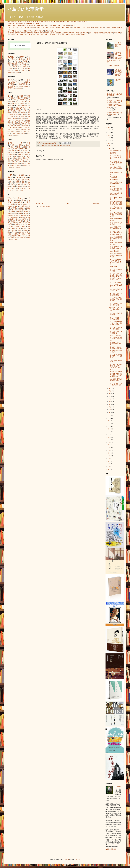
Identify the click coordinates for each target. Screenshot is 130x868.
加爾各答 (10, 130)
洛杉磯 (9, 128)
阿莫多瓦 (10, 215)
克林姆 (15, 223)
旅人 (73, 33)
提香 (11, 225)
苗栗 (24, 187)
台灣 (49, 146)
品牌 (64, 33)
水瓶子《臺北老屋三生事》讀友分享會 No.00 (115, 309)
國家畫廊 (68, 27)
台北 (9, 31)
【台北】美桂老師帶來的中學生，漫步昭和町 (115, 209)
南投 (19, 187)
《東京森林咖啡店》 (115, 180)
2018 (109, 418)
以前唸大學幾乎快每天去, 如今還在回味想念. (115, 114)
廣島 (12, 105)
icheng (9, 223)
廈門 (23, 120)
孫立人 (28, 223)
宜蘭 (9, 179)
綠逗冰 (53, 22)
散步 (10, 80)
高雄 (23, 181)
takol (29, 227)
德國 (24, 147)
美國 (28, 143)
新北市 (21, 96)
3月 (110, 407)
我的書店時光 (11, 88)
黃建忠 (28, 217)
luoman (67, 860)
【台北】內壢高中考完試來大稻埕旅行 (115, 183)
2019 (109, 416)
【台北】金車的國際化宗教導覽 (115, 270)
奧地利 (12, 151)
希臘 (15, 152)
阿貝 (19, 204)
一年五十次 (24, 70)
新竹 (29, 179)
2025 (109, 130)
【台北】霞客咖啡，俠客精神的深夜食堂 (115, 248)
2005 (109, 453)
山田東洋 (13, 230)
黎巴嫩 (24, 25)
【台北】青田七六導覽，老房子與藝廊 (115, 228)
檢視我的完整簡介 (111, 849)
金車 (58, 146)
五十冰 (18, 72)
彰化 (13, 189)
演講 (29, 22)
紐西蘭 (19, 167)
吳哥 (33, 27)
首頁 (85, 22)
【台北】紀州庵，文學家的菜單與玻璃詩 (115, 384)
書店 (61, 33)
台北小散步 (19, 88)
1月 (110, 412)
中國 (12, 147)
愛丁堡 (24, 133)
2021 (109, 140)
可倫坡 (13, 133)
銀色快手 (22, 238)
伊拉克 (14, 167)
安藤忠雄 (22, 210)
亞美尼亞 (39, 25)
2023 (109, 135)
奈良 (25, 27)
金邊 (27, 118)
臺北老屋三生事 (20, 24)
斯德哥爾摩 (25, 126)
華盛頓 (16, 131)
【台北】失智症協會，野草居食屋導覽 (115, 318)
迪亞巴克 (22, 118)
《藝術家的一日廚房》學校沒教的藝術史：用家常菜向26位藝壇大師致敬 (115, 350)
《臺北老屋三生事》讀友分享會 (115, 314)
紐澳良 (15, 128)
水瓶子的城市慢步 (26, 9)
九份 (40, 31)
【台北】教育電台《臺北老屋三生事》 (115, 190)
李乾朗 (9, 234)
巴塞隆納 (108, 27)
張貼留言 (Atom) (45, 207)
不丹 (48, 25)
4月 (110, 404)
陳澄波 (78, 35)
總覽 (9, 22)
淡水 (12, 183)
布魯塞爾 (17, 124)
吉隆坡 (19, 130)
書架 (21, 59)
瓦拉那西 (12, 115)
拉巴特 (29, 133)
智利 (73, 25)
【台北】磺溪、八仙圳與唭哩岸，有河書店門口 (115, 356)
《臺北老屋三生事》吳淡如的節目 (115, 290)
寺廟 (52, 146)
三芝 (15, 190)
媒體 (37, 22)
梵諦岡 (21, 156)
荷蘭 (17, 160)
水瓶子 (20, 22)
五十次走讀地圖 (12, 63)
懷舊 (55, 33)
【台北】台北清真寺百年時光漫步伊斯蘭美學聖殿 (115, 255)
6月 (110, 399)
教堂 (61, 146)
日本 (21, 143)
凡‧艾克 (15, 232)
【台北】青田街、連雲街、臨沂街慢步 (115, 304)
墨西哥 (24, 164)
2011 (109, 437)
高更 (50, 35)
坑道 (47, 33)
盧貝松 (24, 219)
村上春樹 (12, 228)
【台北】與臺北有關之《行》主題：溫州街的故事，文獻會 (115, 323)
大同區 (19, 31)
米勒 (38, 35)
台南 (43, 31)
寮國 (27, 156)
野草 (68, 22)
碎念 (13, 59)
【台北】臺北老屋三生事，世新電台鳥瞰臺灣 (115, 169)
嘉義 (14, 187)
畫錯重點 (16, 70)
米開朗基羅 (15, 35)
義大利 (28, 145)
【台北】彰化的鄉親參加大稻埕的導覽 (115, 328)
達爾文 (17, 227)
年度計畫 (47, 22)
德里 (24, 115)
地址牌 (25, 61)
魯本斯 (33, 35)
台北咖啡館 (11, 33)
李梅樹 (19, 230)
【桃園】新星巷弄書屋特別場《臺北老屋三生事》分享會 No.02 (115, 203)
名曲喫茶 (23, 33)
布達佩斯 (17, 120)
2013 (109, 432)
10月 (111, 388)
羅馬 (47, 27)
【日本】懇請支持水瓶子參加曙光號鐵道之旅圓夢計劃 (118, 73)
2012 (109, 434)
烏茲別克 (19, 166)
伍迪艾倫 (95, 33)
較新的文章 (40, 204)
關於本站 (14, 22)
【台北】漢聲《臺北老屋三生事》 (115, 244)
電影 (90, 33)
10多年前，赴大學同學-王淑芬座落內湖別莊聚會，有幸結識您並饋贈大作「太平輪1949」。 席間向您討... (115, 104)
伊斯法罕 (27, 128)
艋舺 (25, 185)
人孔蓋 (22, 69)
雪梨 (16, 135)
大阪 (11, 109)
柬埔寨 (15, 149)
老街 (50, 33)
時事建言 (14, 82)
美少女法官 (17, 225)
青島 (25, 131)
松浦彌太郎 (17, 234)
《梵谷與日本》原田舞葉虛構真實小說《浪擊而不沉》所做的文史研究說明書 (115, 374)
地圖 (58, 22)
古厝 (52, 33)
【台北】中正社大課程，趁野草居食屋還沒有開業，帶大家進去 (115, 338)
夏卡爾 (62, 35)
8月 (110, 394)
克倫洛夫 (10, 120)
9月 (110, 391)
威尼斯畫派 (117, 33)
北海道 (65, 25)
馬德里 (102, 27)
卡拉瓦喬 (27, 35)
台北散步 (36, 33)
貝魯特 (14, 122)
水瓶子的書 (11, 24)
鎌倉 (23, 107)
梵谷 (54, 35)
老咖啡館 (17, 33)
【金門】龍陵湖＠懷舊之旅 (118, 44)
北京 (9, 27)
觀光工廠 (105, 33)
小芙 (29, 210)
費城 (29, 115)
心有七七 (21, 198)
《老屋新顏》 (113, 186)
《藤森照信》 (113, 153)
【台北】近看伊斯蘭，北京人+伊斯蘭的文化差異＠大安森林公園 (115, 262)
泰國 (14, 158)
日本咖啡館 (30, 33)
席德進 (12, 240)
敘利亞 (19, 25)
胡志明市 (11, 135)
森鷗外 (24, 234)
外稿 (25, 22)
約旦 (17, 117)
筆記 (22, 63)
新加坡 (24, 124)
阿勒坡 (20, 122)
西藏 (19, 158)
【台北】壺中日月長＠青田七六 (115, 224)
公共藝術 (77, 33)
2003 (109, 458)
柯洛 (29, 236)
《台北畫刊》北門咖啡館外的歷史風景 (115, 380)
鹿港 (24, 189)
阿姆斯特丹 (27, 122)
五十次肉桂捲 (24, 67)
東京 (17, 27)
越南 (9, 164)
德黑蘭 (15, 118)
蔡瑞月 (19, 212)
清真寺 (65, 146)
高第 (17, 215)
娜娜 (21, 214)
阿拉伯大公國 (25, 160)
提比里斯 (18, 126)
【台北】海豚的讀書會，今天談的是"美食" (115, 157)
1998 (109, 469)
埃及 (19, 164)
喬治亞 (9, 162)
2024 (109, 132)
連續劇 (100, 33)
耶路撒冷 (23, 117)
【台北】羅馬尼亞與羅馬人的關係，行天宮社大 (115, 239)
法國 (13, 145)
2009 (109, 442)
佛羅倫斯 (58, 27)
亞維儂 (11, 124)
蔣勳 (16, 240)
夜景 (9, 65)
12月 (111, 145)
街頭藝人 (69, 33)
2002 (109, 461)
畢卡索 (68, 35)
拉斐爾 (21, 35)
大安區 (25, 31)
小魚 (23, 200)
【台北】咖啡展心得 (115, 282)
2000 (109, 466)
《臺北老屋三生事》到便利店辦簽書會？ (115, 294)
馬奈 (42, 35)
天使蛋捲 (23, 206)
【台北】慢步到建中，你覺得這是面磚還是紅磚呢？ (115, 299)
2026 (109, 127)
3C (27, 63)
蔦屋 (16, 69)
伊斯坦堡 (38, 27)
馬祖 (52, 31)
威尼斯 (52, 27)
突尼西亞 (25, 166)
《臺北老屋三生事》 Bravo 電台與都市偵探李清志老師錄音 (115, 233)
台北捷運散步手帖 (23, 86)
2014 (109, 429)
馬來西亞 (16, 162)
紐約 (118, 27)
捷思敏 (21, 208)
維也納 (74, 27)
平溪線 (30, 31)
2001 (109, 464)
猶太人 (18, 219)
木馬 (28, 202)
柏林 (84, 27)
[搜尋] (20, 46)
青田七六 (63, 22)
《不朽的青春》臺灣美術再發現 (115, 361)
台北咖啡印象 (12, 86)
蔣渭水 (10, 206)
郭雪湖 (73, 35)
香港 (25, 109)
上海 (13, 27)
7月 (110, 396)
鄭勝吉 (22, 217)
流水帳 (41, 22)
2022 (109, 138)
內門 (11, 190)
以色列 (10, 25)
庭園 (44, 33)
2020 (109, 143)
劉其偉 (21, 232)
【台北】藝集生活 (114, 251)
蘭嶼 (22, 190)
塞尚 (24, 236)
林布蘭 (25, 230)
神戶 (29, 27)
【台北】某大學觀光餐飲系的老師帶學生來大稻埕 (115, 215)
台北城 (15, 179)
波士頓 (10, 107)
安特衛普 (24, 130)
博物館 (110, 33)
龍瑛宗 (83, 35)
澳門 (29, 113)
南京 (15, 130)
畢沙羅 (14, 236)
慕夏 (58, 35)
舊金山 (21, 128)
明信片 (85, 33)
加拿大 (14, 164)
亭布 (12, 126)
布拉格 (79, 27)
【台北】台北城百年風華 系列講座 (115, 194)
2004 (109, 456)
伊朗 (29, 25)
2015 (109, 426)
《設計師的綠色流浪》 (115, 150)
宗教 (81, 33)
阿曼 (14, 25)
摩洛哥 (60, 25)
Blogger (78, 860)
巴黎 (43, 27)
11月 (111, 148)
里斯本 (114, 27)
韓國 (24, 158)
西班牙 (28, 149)
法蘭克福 (96, 27)
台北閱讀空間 (37, 24)
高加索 (33, 25)
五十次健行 (23, 65)
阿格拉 (12, 117)
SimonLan (24, 215)
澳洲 (27, 162)
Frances (10, 214)
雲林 (19, 115)
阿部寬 (12, 212)
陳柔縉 (19, 236)
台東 (46, 31)
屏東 (13, 185)
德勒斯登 (89, 27)
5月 (110, 402)
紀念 (28, 59)
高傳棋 (20, 221)
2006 (109, 450)
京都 (21, 27)
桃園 (17, 181)
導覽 (33, 22)
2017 (109, 421)
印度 (44, 25)
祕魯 (70, 25)
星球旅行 (73, 22)
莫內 (46, 35)
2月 (110, 410)
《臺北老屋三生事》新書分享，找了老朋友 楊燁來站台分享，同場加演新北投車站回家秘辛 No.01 (115, 277)
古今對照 (10, 69)
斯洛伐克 (54, 25)
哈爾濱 (18, 133)
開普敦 (21, 131)
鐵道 (41, 33)
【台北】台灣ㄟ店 (114, 267)
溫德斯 (11, 219)
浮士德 (11, 238)
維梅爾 (13, 221)
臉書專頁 (80, 22)
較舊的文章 (96, 204)
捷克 (19, 147)
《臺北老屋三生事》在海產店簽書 (115, 332)
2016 (109, 424)
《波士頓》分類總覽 (113, 66)
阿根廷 (13, 166)
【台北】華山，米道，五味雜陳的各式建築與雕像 (115, 163)
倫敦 (63, 27)
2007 (109, 448)
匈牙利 (22, 162)
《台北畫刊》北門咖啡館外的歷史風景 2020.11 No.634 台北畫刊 (115, 367)
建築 (22, 57)
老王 (24, 225)
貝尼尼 (18, 228)
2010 (109, 440)
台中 (29, 100)
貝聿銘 (11, 227)
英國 (20, 145)
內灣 (18, 190)
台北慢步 (29, 24)
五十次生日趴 (14, 67)
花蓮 (23, 183)
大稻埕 (14, 31)
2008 (109, 445)
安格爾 (27, 232)
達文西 (24, 228)
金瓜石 (36, 31)
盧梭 (16, 238)
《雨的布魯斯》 (113, 177)
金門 (49, 31)
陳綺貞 (24, 227)
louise (15, 214)
